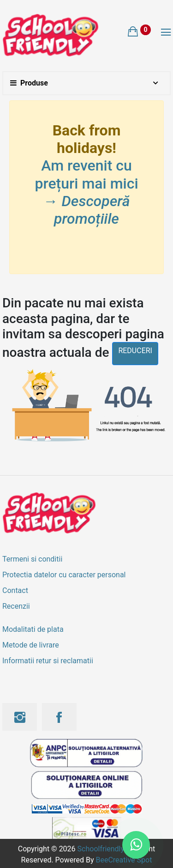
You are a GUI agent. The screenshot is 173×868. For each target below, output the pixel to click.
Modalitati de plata (33, 629)
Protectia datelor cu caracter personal (64, 575)
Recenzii (16, 606)
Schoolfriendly (101, 849)
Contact (15, 590)
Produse (29, 83)
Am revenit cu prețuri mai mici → (86, 192)
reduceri (135, 351)
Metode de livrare (31, 645)
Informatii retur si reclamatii (48, 661)
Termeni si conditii (32, 559)
